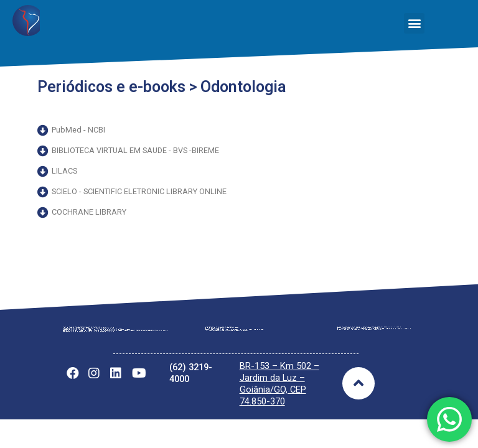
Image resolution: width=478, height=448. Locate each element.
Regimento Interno (93, 349)
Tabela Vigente (229, 349)
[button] (414, 23)
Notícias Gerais (362, 348)
